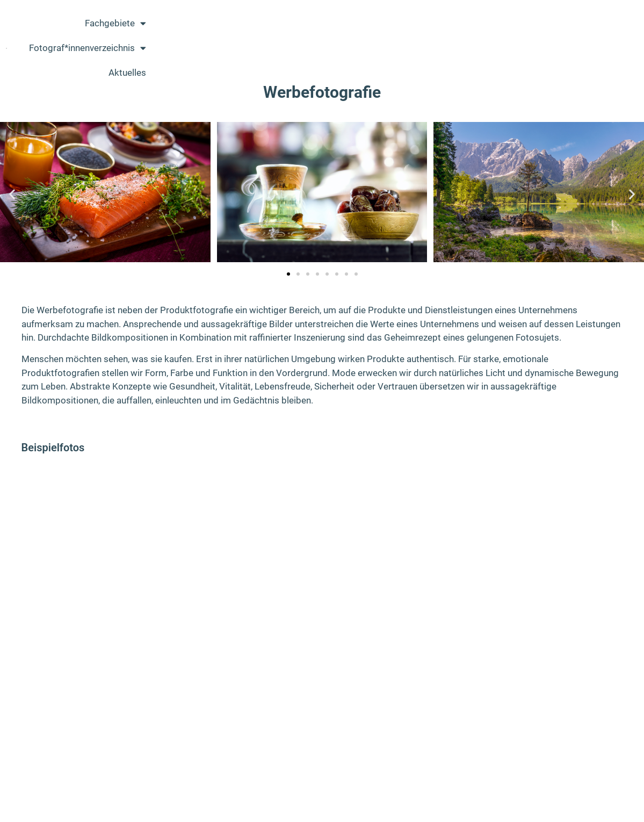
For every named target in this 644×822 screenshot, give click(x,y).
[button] (12, 194)
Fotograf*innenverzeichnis (494, 39)
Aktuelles (593, 39)
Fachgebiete (383, 39)
